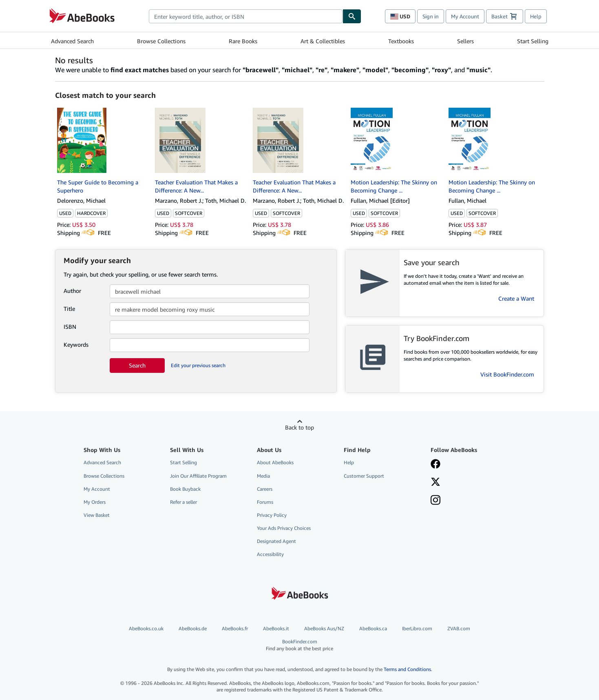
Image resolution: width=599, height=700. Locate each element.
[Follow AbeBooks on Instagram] (435, 501)
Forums (265, 502)
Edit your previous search (198, 365)
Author (72, 291)
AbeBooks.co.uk (146, 628)
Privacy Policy (272, 515)
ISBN (70, 327)
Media (263, 476)
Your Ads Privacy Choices (284, 528)
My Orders (95, 502)
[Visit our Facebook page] (435, 465)
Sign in (431, 16)
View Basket (97, 515)
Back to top (299, 427)
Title (69, 309)
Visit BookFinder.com (507, 374)
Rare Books (243, 41)
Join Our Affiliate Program (198, 476)
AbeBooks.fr (235, 628)
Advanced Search (72, 41)
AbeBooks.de (193, 628)
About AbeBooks (275, 462)
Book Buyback (185, 489)
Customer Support (364, 476)
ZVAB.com (459, 628)
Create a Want (516, 298)
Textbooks (401, 41)
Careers (265, 489)
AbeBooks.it (276, 628)
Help (536, 16)
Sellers (465, 41)
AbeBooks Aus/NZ (324, 628)
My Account (465, 16)
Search (137, 365)
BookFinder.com (299, 645)
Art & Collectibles (323, 41)
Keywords (76, 344)
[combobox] (246, 16)
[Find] (352, 16)
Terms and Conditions (407, 669)
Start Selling (533, 41)
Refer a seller (183, 502)
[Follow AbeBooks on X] (435, 483)
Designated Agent (276, 541)
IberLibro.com (417, 628)
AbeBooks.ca (373, 628)
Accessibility (270, 554)
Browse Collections (161, 41)
